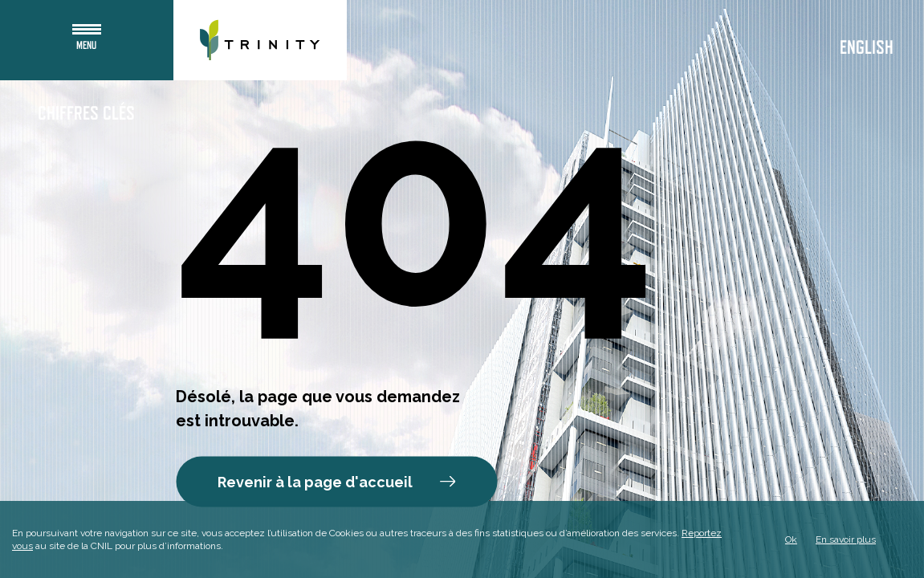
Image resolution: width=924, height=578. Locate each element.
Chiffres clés (86, 114)
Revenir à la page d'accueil (337, 482)
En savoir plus (846, 539)
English (867, 48)
